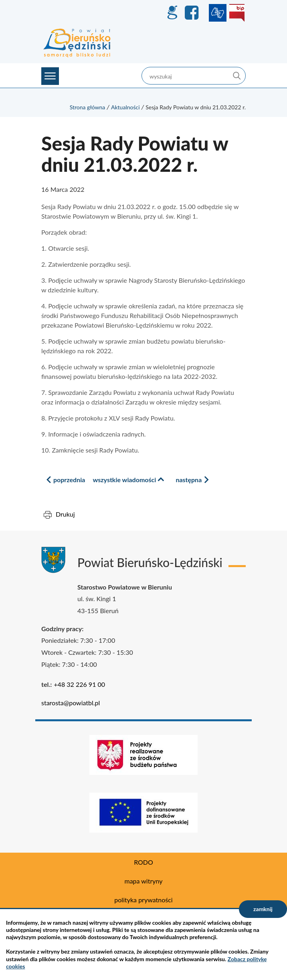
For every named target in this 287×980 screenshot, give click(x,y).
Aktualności (125, 107)
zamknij (263, 909)
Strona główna (88, 107)
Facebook (193, 13)
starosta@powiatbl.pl (71, 703)
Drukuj (65, 514)
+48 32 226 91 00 (79, 684)
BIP (237, 13)
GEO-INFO (172, 13)
